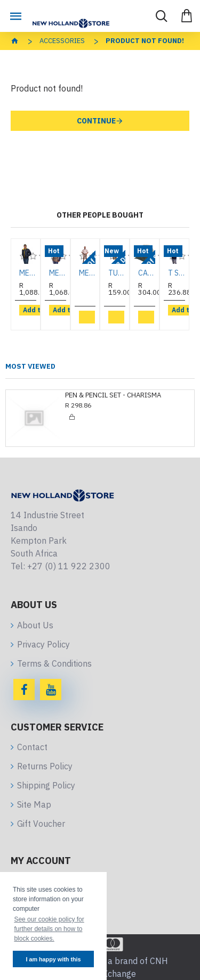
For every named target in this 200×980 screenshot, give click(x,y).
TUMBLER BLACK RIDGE (117, 273)
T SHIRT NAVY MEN (177, 273)
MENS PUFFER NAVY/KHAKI (58, 273)
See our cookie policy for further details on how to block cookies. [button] (49, 929)
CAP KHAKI (147, 273)
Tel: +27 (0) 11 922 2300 (61, 566)
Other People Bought (100, 215)
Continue (96, 121)
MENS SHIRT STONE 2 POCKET (87, 273)
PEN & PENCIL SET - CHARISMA (113, 395)
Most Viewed (30, 367)
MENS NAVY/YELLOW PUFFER (28, 273)
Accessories (62, 41)
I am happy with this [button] (53, 959)
